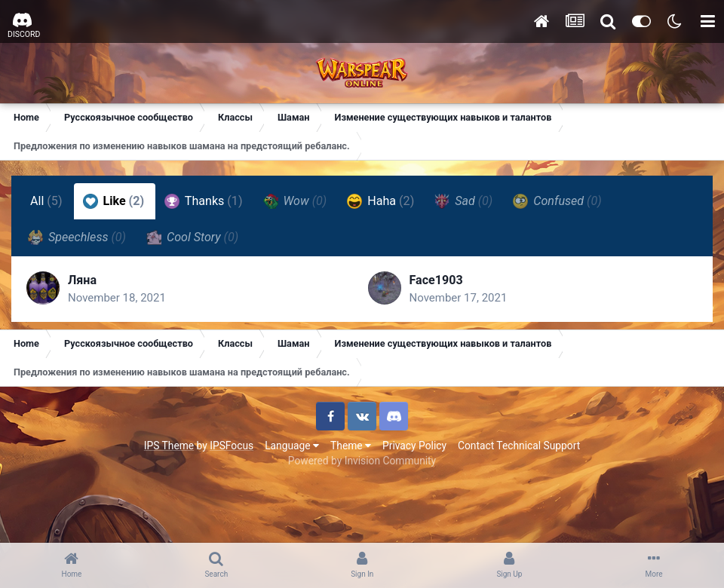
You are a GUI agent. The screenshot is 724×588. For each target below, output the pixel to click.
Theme (351, 446)
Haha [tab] (380, 201)
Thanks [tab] (203, 201)
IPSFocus (232, 446)
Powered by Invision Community (362, 461)
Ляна (82, 280)
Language (292, 446)
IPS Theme (169, 446)
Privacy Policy (414, 446)
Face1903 (436, 280)
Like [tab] (114, 201)
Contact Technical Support (519, 446)
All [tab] (46, 201)
